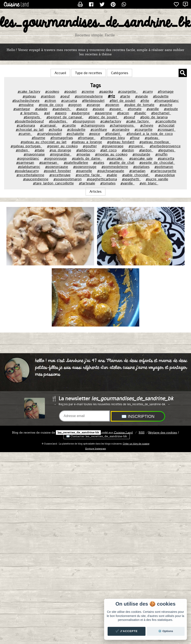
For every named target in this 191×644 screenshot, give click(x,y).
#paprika (106, 91)
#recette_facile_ (89, 175)
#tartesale (87, 183)
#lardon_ (146, 150)
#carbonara (26, 125)
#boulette (161, 96)
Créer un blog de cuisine (136, 444)
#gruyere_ (137, 146)
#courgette (144, 130)
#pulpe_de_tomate (139, 105)
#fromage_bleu (113, 138)
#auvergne (103, 113)
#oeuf (65, 96)
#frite (145, 101)
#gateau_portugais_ (26, 146)
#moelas (83, 154)
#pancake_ (115, 158)
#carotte (69, 125)
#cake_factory (29, 91)
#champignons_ (122, 125)
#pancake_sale (141, 158)
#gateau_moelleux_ (155, 142)
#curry (148, 91)
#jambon (48, 96)
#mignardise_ (61, 154)
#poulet (70, 91)
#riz (111, 96)
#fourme (38, 138)
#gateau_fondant (121, 142)
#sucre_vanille (157, 179)
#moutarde (141, 154)
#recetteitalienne (30, 175)
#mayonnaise (34, 154)
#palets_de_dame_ (87, 158)
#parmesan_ (49, 163)
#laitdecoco (86, 150)
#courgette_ (128, 91)
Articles (95, 191)
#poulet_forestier (57, 171)
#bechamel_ (161, 113)
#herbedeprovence (165, 146)
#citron (50, 101)
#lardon (128, 150)
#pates (99, 163)
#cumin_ (25, 134)
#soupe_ (116, 109)
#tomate (135, 109)
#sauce (82, 109)
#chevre (147, 125)
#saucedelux (165, 175)
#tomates (108, 183)
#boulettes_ (58, 121)
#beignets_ (32, 117)
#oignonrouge (55, 158)
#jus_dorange (60, 150)
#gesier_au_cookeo (62, 146)
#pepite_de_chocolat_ (157, 163)
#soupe (98, 109)
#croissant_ (166, 130)
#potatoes (141, 167)
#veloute (171, 109)
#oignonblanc (28, 158)
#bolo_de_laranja (154, 117)
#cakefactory (111, 121)
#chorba (55, 130)
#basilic (140, 113)
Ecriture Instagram (96, 449)
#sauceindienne (36, 179)
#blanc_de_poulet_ (103, 117)
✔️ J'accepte (127, 631)
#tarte (125, 96)
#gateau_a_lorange (87, 142)
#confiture (99, 130)
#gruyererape (113, 146)
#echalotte (75, 134)
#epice (95, 134)
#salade (41, 109)
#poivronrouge (85, 167)
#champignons (93, 125)
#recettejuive (60, 175)
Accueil (60, 73)
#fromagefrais (62, 138)
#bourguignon (84, 121)
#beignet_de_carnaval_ (65, 117)
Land (123, 433)
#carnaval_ (49, 125)
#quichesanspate (111, 171)
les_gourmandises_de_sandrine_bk (95, 23)
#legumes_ (167, 150)
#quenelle (84, 171)
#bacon (123, 113)
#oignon (75, 105)
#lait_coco (108, 150)
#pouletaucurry (27, 171)
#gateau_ (152, 138)
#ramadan (137, 171)
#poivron (112, 105)
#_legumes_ (30, 113)
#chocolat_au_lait (30, 130)
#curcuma (69, 101)
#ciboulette (76, 130)
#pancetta (166, 158)
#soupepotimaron (68, 179)
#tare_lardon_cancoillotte (53, 183)
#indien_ (23, 150)
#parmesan (25, 163)
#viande (142, 96)
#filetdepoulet (93, 101)
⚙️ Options (166, 631)
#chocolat (166, 125)
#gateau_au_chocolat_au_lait (43, 142)
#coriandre (121, 130)
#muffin (161, 154)
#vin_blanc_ (149, 183)
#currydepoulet (49, 134)
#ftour (135, 138)
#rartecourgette (163, 171)
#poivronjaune (57, 167)
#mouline (26, 105)
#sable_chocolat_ (136, 175)
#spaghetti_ (131, 179)
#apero (61, 113)
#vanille (153, 109)
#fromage (166, 91)
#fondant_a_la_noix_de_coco (150, 134)
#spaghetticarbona (102, 179)
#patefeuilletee (76, 163)
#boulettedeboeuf (29, 121)
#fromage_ (87, 138)
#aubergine (81, 113)
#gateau (29, 96)
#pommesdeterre (89, 96)
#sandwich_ (62, 109)
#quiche (166, 105)
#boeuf (129, 117)
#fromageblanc (166, 101)
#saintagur (22, 109)
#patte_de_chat (122, 163)
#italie (40, 150)
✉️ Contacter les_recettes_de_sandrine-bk (97, 436)
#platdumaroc (29, 167)
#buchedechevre (26, 101)
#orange (93, 105)
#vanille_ (127, 183)
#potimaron (164, 167)
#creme (88, 91)
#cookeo (52, 91)
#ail (47, 113)
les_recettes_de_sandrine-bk (78, 433)
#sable (112, 175)
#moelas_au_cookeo (111, 154)
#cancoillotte (166, 121)
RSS (142, 433)
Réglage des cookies (163, 433)
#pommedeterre (115, 167)
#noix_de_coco (51, 105)
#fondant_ (113, 134)
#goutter (90, 146)
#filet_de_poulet (122, 101)
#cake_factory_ (138, 121)
